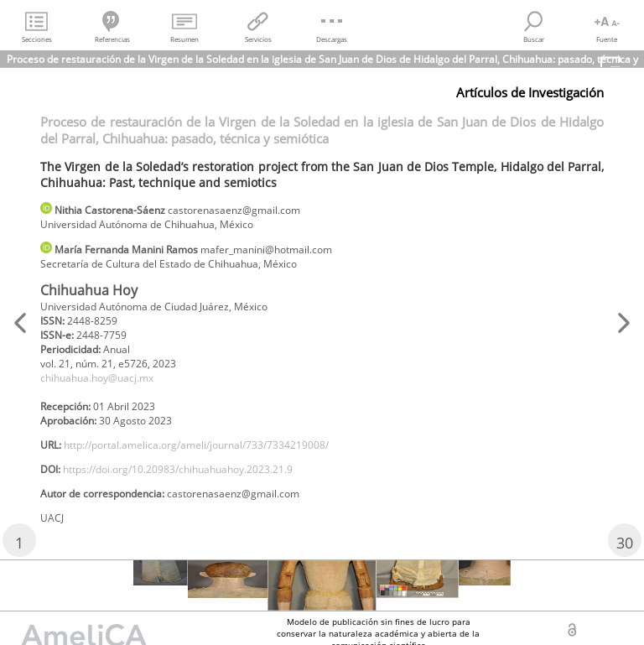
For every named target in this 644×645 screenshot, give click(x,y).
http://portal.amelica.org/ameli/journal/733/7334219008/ (196, 445)
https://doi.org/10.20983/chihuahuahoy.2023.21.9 (178, 469)
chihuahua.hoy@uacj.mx (97, 378)
